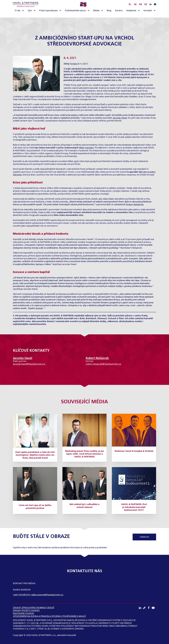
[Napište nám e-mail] (155, 4)
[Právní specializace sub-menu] (61, 11)
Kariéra (119, 11)
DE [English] (146, 4)
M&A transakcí (86, 148)
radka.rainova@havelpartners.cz (47, 595)
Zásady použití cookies (26, 611)
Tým (30, 11)
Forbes (74, 64)
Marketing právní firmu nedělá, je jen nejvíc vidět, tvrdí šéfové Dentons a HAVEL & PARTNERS (84, 454)
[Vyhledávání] (130, 4)
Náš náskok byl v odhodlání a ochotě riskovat (84, 506)
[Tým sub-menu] (35, 11)
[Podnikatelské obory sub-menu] (89, 11)
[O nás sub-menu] (23, 11)
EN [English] (140, 4)
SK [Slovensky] (135, 4)
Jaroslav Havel (120, 118)
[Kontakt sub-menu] (155, 11)
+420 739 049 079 (21, 595)
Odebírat (144, 537)
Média (96, 11)
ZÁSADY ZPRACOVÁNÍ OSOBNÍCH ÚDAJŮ (34, 608)
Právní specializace (48, 11)
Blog (109, 11)
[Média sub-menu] (103, 11)
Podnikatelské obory (75, 11)
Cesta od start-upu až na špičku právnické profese (35, 507)
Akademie (131, 11)
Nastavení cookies (23, 614)
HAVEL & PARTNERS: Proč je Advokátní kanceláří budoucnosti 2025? (134, 507)
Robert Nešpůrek (135, 205)
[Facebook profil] (149, 608)
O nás (18, 11)
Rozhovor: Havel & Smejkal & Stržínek (134, 451)
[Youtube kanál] (154, 608)
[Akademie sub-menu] (139, 11)
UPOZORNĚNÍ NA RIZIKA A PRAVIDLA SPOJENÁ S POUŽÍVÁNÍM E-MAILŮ (49, 616)
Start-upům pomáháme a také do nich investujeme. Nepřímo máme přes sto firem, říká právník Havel (35, 455)
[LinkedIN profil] (151, 4)
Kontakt (148, 11)
